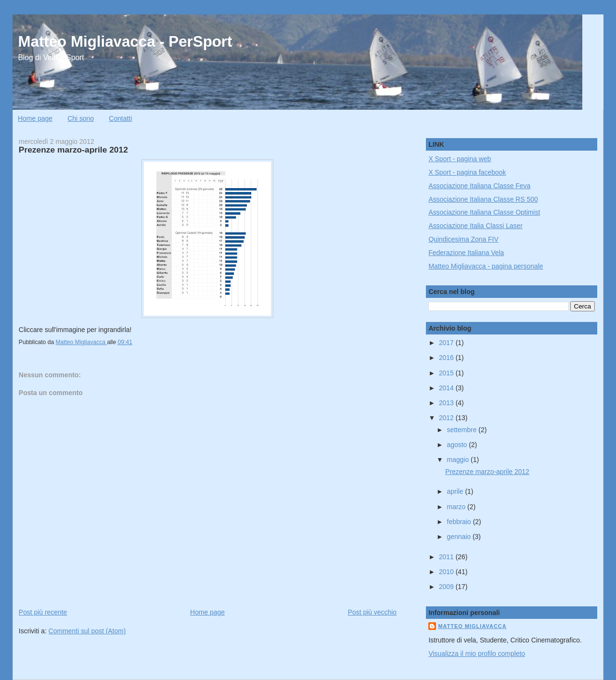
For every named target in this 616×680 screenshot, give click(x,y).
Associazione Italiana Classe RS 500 (483, 199)
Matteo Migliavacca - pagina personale (486, 266)
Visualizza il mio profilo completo (477, 654)
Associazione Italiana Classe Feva (479, 186)
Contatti (120, 118)
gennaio (460, 537)
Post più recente (43, 612)
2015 (447, 373)
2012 (447, 418)
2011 (447, 557)
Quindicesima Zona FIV (463, 239)
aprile (456, 491)
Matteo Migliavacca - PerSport (125, 42)
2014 (447, 388)
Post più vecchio (372, 612)
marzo (457, 507)
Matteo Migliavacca (472, 626)
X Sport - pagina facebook (467, 172)
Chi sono (81, 118)
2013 (447, 403)
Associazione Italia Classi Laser (475, 226)
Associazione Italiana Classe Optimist (484, 212)
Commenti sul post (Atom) (87, 631)
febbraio (460, 522)
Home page (35, 118)
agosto (458, 445)
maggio (459, 460)
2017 (447, 343)
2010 (447, 572)
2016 (447, 358)
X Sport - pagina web (460, 159)
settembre (463, 430)
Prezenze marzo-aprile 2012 (487, 472)
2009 (447, 587)
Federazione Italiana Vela (466, 253)
